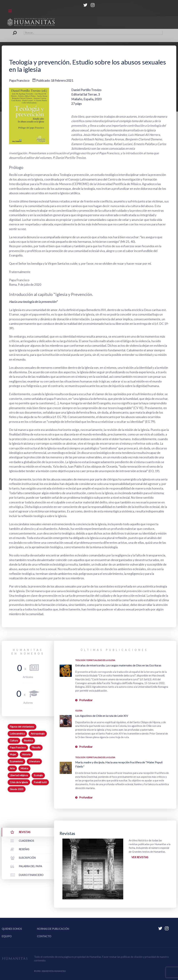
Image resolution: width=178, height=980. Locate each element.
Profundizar (86, 700)
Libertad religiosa (19, 775)
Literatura (34, 761)
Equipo (7, 936)
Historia (26, 754)
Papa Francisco (18, 748)
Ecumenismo (16, 761)
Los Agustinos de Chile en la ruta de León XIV (102, 716)
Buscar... (16, 31)
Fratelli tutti (40, 782)
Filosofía (36, 748)
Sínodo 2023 (17, 789)
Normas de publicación (53, 929)
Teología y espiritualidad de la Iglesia (95, 660)
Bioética (28, 741)
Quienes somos (12, 929)
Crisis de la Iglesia (19, 782)
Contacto (44, 936)
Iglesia (79, 711)
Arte (12, 768)
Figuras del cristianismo (22, 727)
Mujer (13, 754)
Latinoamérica (17, 734)
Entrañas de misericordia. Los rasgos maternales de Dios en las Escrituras (118, 665)
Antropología (38, 734)
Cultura (14, 741)
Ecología (38, 775)
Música (24, 768)
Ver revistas (140, 857)
